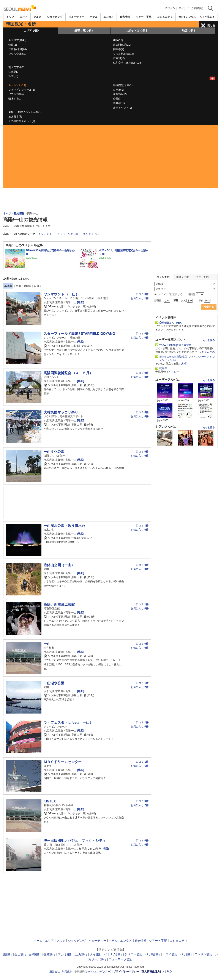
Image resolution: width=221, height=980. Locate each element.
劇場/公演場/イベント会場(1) (25, 112)
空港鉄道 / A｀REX (170, 323)
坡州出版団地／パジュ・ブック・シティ (75, 841)
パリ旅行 (186, 954)
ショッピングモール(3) (22, 90)
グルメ (37, 17)
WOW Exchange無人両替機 (175, 345)
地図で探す (189, 31)
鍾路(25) (13, 45)
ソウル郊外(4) (17, 94)
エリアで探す (32, 31)
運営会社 (55, 972)
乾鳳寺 (163, 368)
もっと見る (209, 340)
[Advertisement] (110, 158)
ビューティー (76, 17)
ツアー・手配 (144, 17)
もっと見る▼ (207, 17)
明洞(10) (118, 40)
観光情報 (125, 17)
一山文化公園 (54, 452)
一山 (47, 644)
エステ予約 (183, 277)
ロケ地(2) (119, 90)
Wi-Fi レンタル (187, 17)
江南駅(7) (14, 72)
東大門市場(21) (122, 45)
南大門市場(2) (17, 67)
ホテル (94, 17)
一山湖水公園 (54, 683)
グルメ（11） (46, 234)
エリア (24, 17)
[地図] (80, 302)
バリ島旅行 (153, 954)
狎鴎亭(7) (119, 49)
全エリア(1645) (17, 40)
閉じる (211, 26)
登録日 (27, 286)
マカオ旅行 (65, 954)
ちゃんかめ (208, 352)
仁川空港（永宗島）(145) (128, 63)
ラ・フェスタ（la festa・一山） (68, 723)
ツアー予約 (202, 277)
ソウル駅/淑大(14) (124, 54)
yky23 (184, 364)
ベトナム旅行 (113, 954)
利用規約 (67, 972)
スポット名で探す (137, 31)
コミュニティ (165, 17)
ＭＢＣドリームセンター (63, 762)
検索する (209, 307)
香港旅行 (49, 954)
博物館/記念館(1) (123, 85)
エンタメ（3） (92, 234)
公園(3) (117, 99)
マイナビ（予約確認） (192, 8)
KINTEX (50, 801)
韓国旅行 (6, 954)
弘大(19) (13, 76)
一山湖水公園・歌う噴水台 (64, 526)
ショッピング (55, 17)
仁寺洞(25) (119, 58)
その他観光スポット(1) (22, 121)
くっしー (174, 372)
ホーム (38, 941)
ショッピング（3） (69, 234)
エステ (98, 972)
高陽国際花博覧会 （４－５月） (68, 373)
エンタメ (109, 17)
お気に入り (140, 298)
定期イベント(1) (122, 108)
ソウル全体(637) (18, 54)
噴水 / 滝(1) (15, 99)
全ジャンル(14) (17, 85)
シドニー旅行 (134, 954)
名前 (18, 286)
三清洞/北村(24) (18, 49)
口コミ (38, 286)
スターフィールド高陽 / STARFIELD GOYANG (79, 334)
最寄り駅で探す (84, 31)
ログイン (170, 8)
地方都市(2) (15, 117)
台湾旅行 (35, 954)
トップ (10, 17)
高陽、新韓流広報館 (59, 604)
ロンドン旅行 (204, 954)
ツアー (106, 972)
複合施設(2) (120, 94)
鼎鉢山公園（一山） (59, 565)
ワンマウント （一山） (61, 294)
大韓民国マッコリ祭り (61, 412)
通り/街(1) (119, 103)
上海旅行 (81, 954)
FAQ (169, 972)
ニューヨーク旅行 (121, 959)
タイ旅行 (96, 954)
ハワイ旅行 (170, 954)
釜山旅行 (21, 954)
